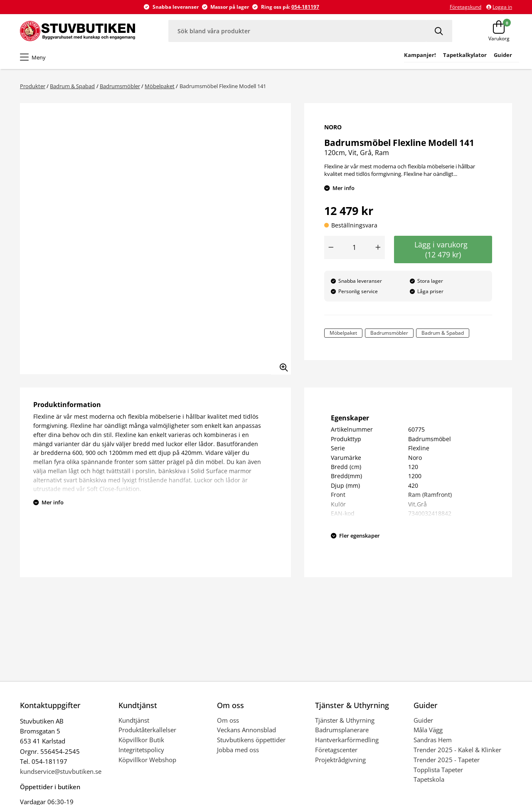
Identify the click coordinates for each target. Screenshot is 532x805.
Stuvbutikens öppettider (251, 740)
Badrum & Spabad (72, 86)
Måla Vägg (428, 730)
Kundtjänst (134, 720)
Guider (423, 720)
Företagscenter (336, 750)
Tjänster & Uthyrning (345, 720)
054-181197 (305, 7)
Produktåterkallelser (147, 730)
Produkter (33, 86)
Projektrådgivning (340, 760)
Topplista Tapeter (438, 770)
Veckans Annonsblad (246, 730)
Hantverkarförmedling (347, 740)
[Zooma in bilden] (281, 365)
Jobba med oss (238, 750)
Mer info (344, 188)
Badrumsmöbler (120, 86)
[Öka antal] (378, 247)
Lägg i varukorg (443, 249)
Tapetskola (429, 779)
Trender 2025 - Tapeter (447, 760)
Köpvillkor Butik (141, 740)
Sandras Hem (433, 740)
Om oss (228, 720)
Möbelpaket (160, 86)
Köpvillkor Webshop (147, 760)
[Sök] (439, 31)
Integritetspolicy (141, 750)
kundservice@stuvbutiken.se (61, 771)
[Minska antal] (331, 247)
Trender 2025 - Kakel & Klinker (457, 750)
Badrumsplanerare (342, 730)
